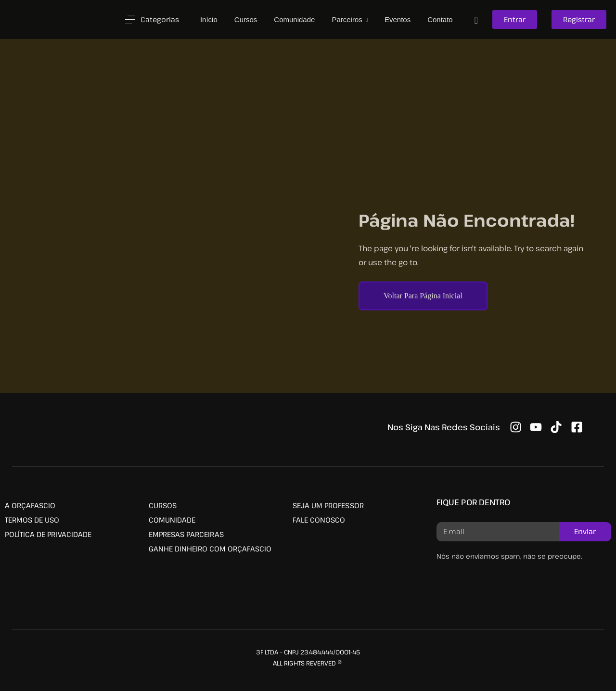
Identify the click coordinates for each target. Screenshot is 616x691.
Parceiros (348, 19)
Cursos (246, 19)
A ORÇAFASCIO (30, 505)
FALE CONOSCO (319, 520)
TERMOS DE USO (32, 520)
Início (209, 19)
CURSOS (163, 505)
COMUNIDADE (172, 520)
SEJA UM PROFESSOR (328, 505)
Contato (440, 19)
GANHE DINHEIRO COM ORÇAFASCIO (210, 549)
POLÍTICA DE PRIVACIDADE (48, 534)
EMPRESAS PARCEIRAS (186, 534)
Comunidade (294, 19)
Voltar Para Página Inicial (423, 296)
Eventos (398, 19)
